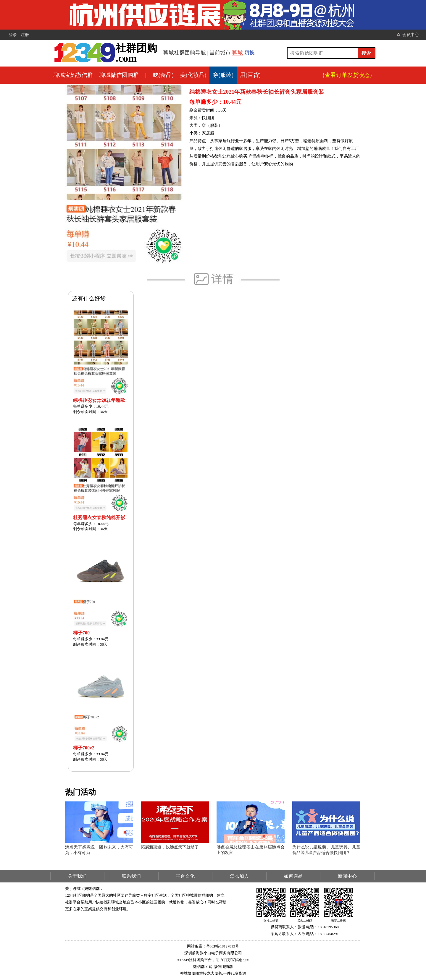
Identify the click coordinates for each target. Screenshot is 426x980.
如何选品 (293, 876)
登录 (13, 35)
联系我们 (131, 876)
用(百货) (250, 75)
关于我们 (77, 876)
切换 (249, 53)
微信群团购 (203, 967)
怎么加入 (239, 876)
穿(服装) (223, 75)
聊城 (238, 53)
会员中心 (411, 35)
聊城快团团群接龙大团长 (201, 973)
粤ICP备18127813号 (222, 946)
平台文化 (185, 876)
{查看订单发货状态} (347, 75)
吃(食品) (163, 75)
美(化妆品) (193, 75)
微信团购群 (223, 967)
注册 (25, 35)
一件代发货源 (235, 973)
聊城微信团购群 (119, 75)
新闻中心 (347, 876)
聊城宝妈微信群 (73, 75)
